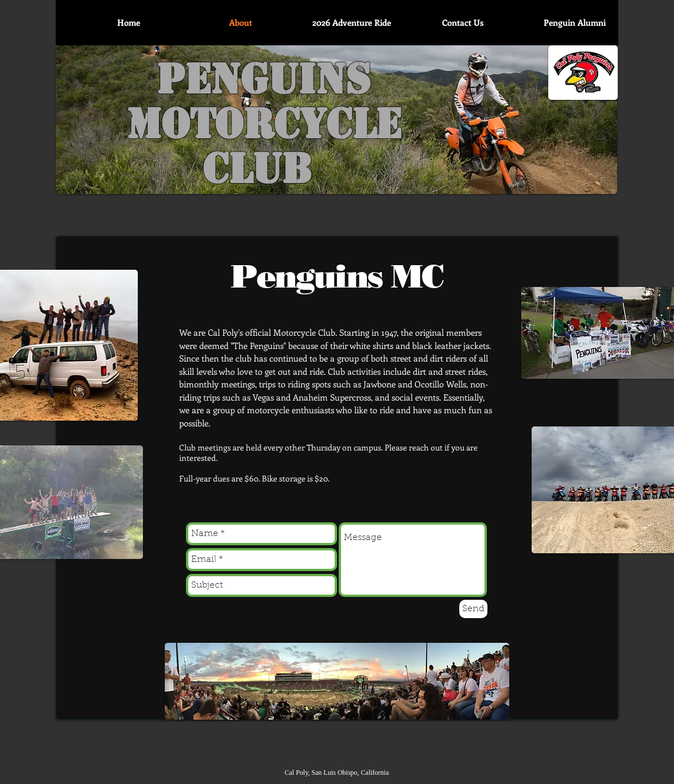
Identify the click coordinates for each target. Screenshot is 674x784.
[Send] (473, 609)
